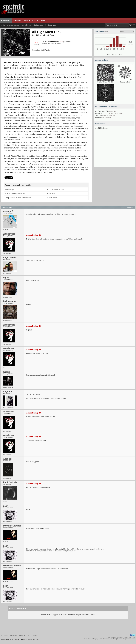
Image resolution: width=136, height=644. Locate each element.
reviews (6, 20)
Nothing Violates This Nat (105, 82)
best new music (51, 25)
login (3, 25)
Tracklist (47, 50)
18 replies (58, 43)
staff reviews (38, 25)
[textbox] (117, 25)
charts (17, 20)
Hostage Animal (125, 82)
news (27, 20)
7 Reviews (67, 42)
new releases (26, 25)
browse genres (13, 25)
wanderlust (54, 42)
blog (44, 20)
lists (35, 20)
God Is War (105, 101)
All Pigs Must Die (47, 32)
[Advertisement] (114, 150)
